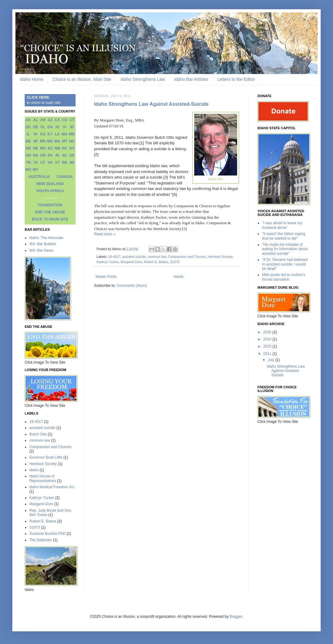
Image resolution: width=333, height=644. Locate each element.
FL (43, 127)
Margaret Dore (131, 262)
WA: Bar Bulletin (43, 244)
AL (35, 120)
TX (36, 163)
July (271, 360)
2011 (268, 354)
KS (43, 134)
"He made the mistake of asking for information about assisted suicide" (285, 249)
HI (57, 127)
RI (57, 155)
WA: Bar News (41, 250)
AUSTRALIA (39, 177)
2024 (268, 339)
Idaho (34, 470)
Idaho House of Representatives (43, 478)
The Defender (41, 540)
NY (72, 148)
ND (28, 148)
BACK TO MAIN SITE (50, 219)
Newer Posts (106, 277)
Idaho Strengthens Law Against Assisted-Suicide (151, 104)
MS (57, 141)
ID (72, 127)
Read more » (105, 234)
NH (43, 148)
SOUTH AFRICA (50, 191)
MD (72, 134)
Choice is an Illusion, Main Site (82, 79)
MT (65, 141)
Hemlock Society (220, 257)
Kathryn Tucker (108, 262)
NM (58, 148)
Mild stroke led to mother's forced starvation (284, 277)
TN (28, 163)
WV (28, 170)
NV (65, 148)
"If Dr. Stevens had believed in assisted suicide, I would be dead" (285, 264)
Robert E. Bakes (156, 262)
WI (72, 163)
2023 (268, 346)
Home (179, 277)
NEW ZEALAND (50, 184)
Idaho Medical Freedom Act (52, 487)
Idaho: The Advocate (46, 238)
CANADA (65, 177)
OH (28, 155)
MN (43, 141)
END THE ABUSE (50, 212)
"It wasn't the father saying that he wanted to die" (284, 236)
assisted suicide (134, 257)
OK (35, 155)
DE (36, 127)
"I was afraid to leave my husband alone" (282, 225)
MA (65, 134)
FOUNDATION (50, 205)
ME (28, 141)
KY (50, 134)
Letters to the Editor (236, 79)
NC (72, 141)
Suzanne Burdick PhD (47, 534)
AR (43, 120)
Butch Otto (38, 434)
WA (65, 163)
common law (157, 257)
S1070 (175, 262)
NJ (50, 148)
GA (50, 127)
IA (65, 127)
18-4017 (114, 257)
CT (72, 120)
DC (28, 127)
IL (28, 134)
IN (35, 134)
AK (28, 120)
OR (43, 155)
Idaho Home (31, 79)
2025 (268, 332)
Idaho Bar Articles (191, 79)
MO (50, 141)
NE (36, 148)
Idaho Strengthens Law (143, 79)
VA (50, 163)
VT (57, 163)
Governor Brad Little (46, 457)
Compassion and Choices (187, 257)
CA (57, 120)
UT (43, 163)
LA (57, 134)
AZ (50, 120)
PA (50, 155)
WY (36, 170)
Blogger (236, 617)
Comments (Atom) (132, 286)
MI (36, 141)
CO (65, 120)
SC (65, 155)
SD (72, 155)
